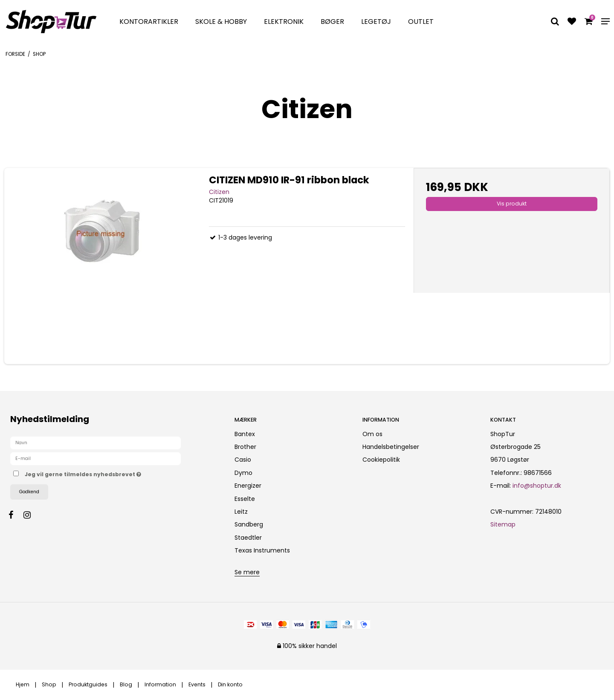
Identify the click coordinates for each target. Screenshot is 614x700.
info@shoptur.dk (537, 486)
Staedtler (248, 538)
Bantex (245, 434)
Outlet (421, 22)
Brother (245, 447)
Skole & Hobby (221, 22)
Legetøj (376, 22)
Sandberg (249, 524)
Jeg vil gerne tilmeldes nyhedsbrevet (113, 473)
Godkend (29, 492)
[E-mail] (96, 458)
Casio (243, 460)
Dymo (243, 473)
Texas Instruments (262, 550)
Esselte (245, 499)
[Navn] (96, 442)
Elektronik (284, 22)
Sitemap (503, 524)
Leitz (241, 512)
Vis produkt (512, 204)
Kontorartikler (149, 22)
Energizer (248, 486)
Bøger (332, 22)
